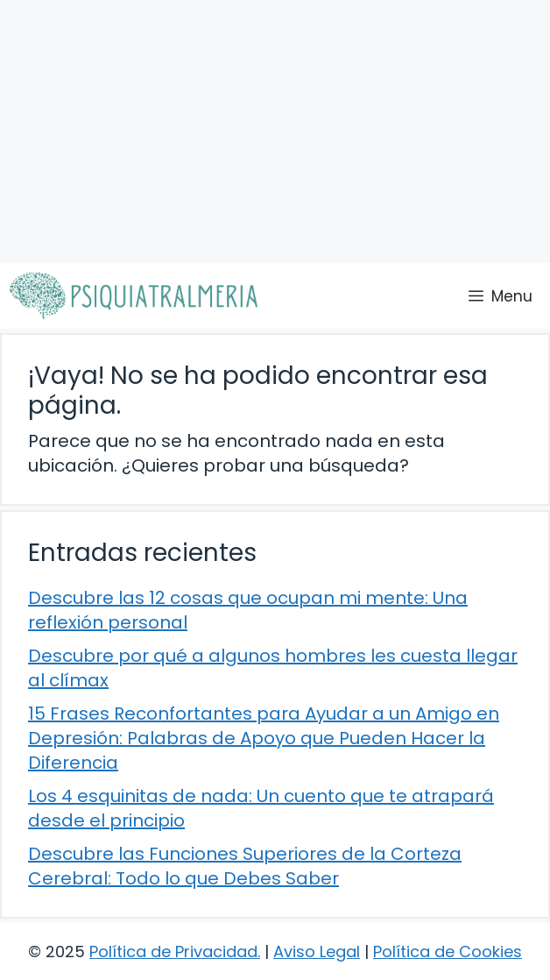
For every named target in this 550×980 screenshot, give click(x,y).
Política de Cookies (448, 952)
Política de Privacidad (173, 952)
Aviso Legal (317, 952)
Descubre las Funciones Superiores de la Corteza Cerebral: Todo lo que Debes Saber (245, 866)
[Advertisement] (275, 131)
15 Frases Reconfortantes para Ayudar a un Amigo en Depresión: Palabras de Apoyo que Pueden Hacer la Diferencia (264, 738)
